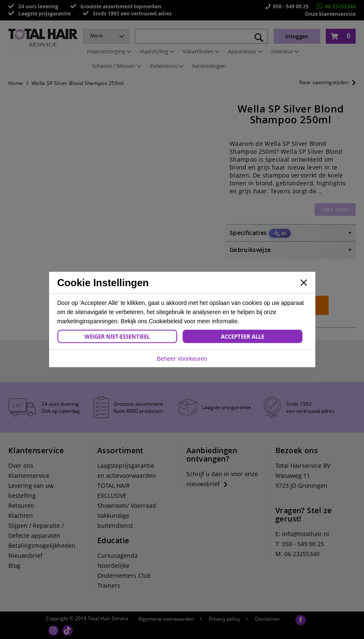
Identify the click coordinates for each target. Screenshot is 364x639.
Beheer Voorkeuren (182, 359)
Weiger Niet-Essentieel (117, 337)
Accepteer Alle (243, 337)
